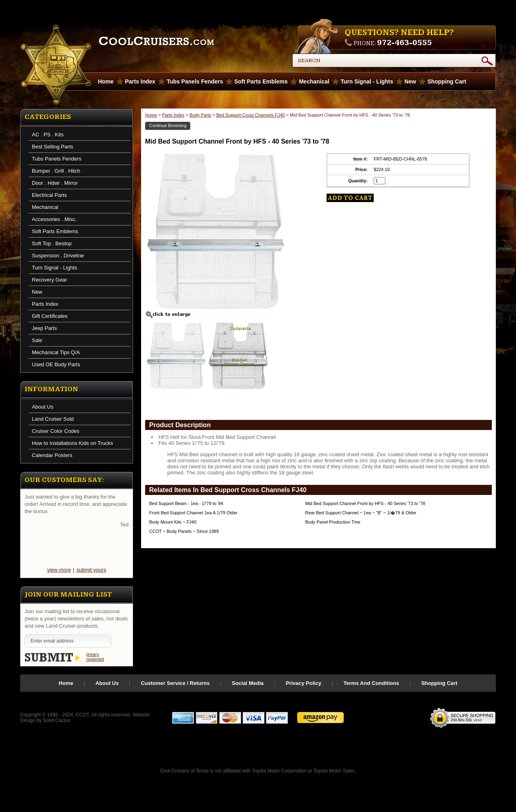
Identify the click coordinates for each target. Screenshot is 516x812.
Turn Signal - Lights (367, 81)
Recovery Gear (49, 280)
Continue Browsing (168, 125)
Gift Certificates (50, 316)
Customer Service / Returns (175, 683)
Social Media (248, 683)
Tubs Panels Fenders (195, 81)
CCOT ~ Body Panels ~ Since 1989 (184, 531)
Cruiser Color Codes (56, 431)
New (410, 81)
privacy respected (95, 657)
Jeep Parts (44, 328)
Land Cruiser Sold (53, 419)
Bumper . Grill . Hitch (56, 171)
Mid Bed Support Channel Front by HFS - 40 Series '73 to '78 (365, 503)
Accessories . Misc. (54, 219)
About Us (43, 407)
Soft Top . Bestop (52, 243)
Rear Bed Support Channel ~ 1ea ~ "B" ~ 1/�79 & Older (361, 513)
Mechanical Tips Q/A (56, 352)
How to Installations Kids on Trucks (73, 443)
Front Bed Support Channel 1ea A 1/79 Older (193, 513)
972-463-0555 (404, 43)
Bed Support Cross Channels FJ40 (250, 115)
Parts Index (140, 81)
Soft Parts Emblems (261, 81)
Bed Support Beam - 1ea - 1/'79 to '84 (186, 503)
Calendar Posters (52, 455)
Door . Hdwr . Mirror (55, 183)
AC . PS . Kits (48, 135)
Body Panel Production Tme (333, 522)
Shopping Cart (447, 81)
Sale (37, 340)
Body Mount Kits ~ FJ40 (173, 522)
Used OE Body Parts (56, 364)
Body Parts (200, 115)
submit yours (91, 570)
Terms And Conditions (371, 683)
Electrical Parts (49, 195)
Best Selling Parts (53, 147)
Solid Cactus (57, 720)
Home (151, 115)
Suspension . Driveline (58, 256)
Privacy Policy (304, 683)
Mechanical (314, 81)
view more (59, 570)
